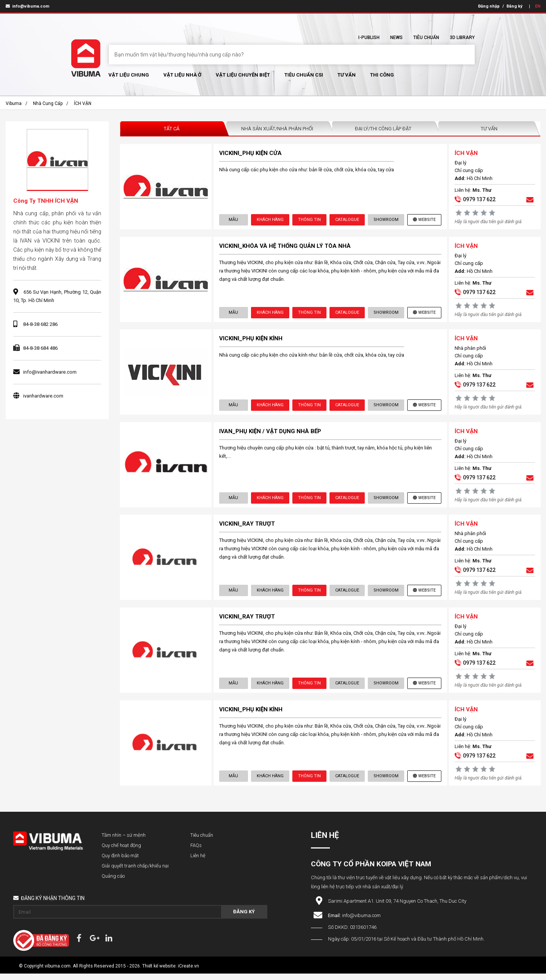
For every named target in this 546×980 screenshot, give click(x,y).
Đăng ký (515, 6)
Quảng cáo (113, 882)
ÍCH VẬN (83, 103)
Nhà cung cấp (48, 103)
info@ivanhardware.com (50, 372)
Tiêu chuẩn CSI (304, 75)
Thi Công (382, 75)
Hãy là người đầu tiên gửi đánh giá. (488, 222)
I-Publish (369, 38)
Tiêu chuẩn (426, 38)
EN (538, 6)
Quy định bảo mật (120, 862)
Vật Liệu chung (129, 75)
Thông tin (309, 220)
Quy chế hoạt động (121, 852)
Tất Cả (172, 129)
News (396, 38)
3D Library (462, 38)
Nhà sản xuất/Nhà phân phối (277, 129)
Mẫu (234, 220)
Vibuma (14, 103)
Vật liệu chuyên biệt (243, 75)
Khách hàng (270, 220)
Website (424, 220)
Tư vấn (347, 75)
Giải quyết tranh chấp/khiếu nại (135, 872)
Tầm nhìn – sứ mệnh (124, 841)
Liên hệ (198, 862)
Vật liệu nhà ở (182, 75)
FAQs (196, 852)
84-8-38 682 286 (40, 324)
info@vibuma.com (27, 6)
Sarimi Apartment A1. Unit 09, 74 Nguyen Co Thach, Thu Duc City (397, 907)
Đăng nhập (489, 6)
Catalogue (347, 220)
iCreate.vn (188, 972)
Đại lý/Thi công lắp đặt (383, 129)
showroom (386, 220)
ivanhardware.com (43, 396)
